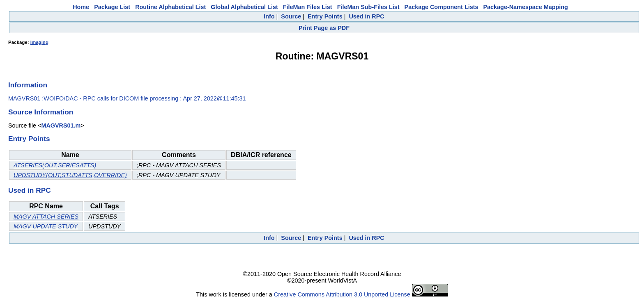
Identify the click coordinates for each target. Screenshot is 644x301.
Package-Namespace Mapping (526, 7)
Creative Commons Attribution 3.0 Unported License (342, 294)
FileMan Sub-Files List (368, 7)
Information (28, 85)
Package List (112, 7)
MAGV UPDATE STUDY (46, 226)
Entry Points (325, 16)
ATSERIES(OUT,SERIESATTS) (55, 165)
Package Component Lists (442, 7)
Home (81, 7)
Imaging (39, 42)
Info (269, 16)
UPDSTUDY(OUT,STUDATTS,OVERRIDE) (70, 175)
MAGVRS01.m (61, 125)
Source (291, 16)
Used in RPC (366, 16)
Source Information (41, 112)
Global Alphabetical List (244, 7)
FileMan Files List (308, 7)
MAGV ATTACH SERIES (46, 217)
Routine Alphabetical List (170, 7)
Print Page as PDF (324, 28)
